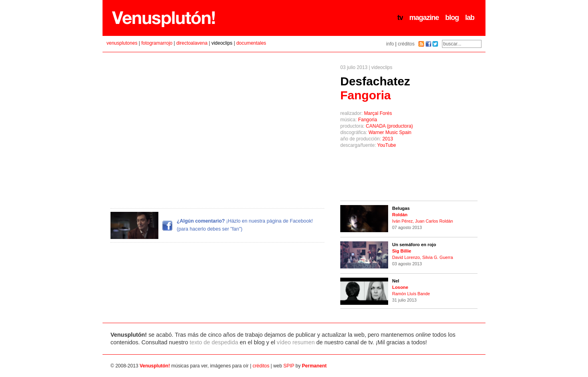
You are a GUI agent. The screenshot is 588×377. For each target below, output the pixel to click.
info (390, 44)
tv (400, 18)
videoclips (222, 43)
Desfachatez (375, 88)
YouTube (387, 145)
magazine (424, 18)
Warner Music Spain (390, 132)
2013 (388, 139)
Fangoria (368, 120)
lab (470, 18)
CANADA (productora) (389, 126)
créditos (406, 44)
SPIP (289, 366)
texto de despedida (214, 342)
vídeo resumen (296, 342)
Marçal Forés (378, 113)
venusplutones (122, 43)
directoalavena (192, 43)
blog (452, 18)
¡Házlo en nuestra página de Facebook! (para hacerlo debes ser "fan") (212, 225)
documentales (251, 43)
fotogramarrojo (157, 43)
